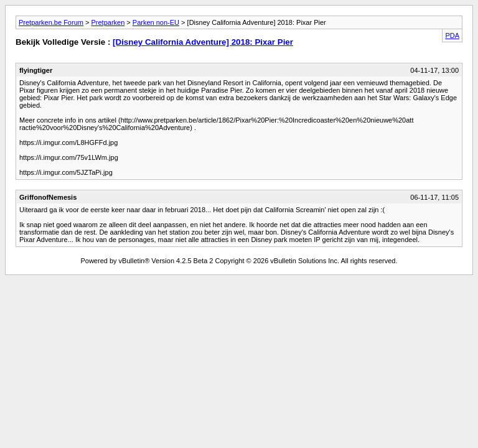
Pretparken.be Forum (51, 22)
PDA (452, 35)
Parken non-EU (156, 22)
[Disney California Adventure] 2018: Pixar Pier (203, 42)
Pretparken (108, 22)
